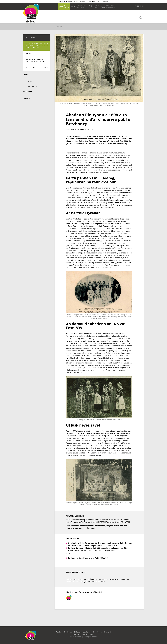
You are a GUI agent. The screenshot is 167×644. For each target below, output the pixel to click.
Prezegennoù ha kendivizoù (107, 631)
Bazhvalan (82, 1)
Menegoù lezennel (89, 634)
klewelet (96, 6)
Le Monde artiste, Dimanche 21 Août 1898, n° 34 (88, 557)
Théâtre (26, 98)
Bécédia (89, 1)
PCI (99, 1)
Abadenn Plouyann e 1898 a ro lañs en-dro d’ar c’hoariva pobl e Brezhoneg (37, 45)
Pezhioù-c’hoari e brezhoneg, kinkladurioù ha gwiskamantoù (35, 60)
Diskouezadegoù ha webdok (75, 631)
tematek (66, 6)
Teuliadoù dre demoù (57, 631)
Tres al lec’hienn (76, 634)
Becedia (31, 21)
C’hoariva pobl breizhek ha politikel (36, 67)
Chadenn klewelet (91, 631)
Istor (30, 81)
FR (135, 6)
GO (143, 6)
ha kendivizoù (110, 6)
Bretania (105, 1)
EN (140, 6)
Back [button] (58, 26)
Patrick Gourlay (77, 129)
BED (95, 1)
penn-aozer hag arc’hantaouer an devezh (102, 223)
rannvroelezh (115, 202)
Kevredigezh (33, 86)
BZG (138, 6)
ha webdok (81, 6)
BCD (75, 1)
